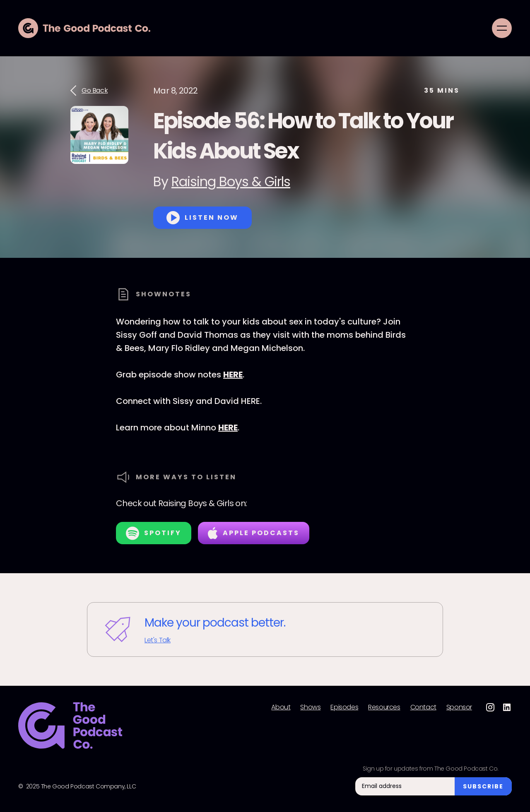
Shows (310, 707)
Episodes (344, 707)
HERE (233, 375)
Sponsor (459, 707)
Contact (423, 707)
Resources (384, 707)
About (281, 707)
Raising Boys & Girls (231, 181)
